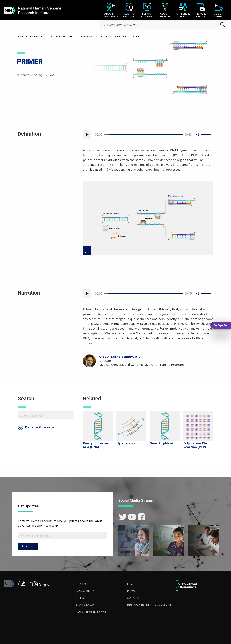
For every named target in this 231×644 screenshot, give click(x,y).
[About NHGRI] (219, 10)
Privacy (132, 591)
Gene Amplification (164, 443)
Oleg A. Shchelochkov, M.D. (120, 357)
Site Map (82, 598)
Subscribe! (28, 546)
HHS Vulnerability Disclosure (149, 605)
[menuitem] (111, 10)
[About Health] (165, 10)
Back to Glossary (40, 427)
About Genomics (37, 36)
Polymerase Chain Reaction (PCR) (197, 445)
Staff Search (85, 605)
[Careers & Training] (183, 10)
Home (21, 36)
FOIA (130, 584)
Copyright (135, 598)
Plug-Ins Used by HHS (91, 612)
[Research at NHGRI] (147, 10)
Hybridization (126, 443)
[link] (123, 517)
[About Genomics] (111, 10)
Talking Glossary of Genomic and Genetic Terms (103, 36)
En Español (221, 325)
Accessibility (85, 591)
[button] (39, 586)
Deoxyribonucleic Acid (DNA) (96, 445)
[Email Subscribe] (62, 536)
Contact (82, 584)
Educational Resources (62, 36)
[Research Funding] (129, 10)
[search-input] (164, 25)
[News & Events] (201, 10)
